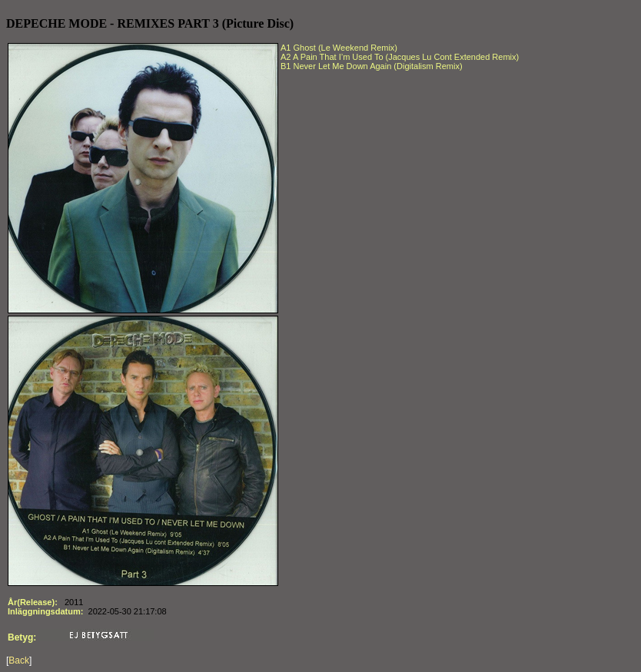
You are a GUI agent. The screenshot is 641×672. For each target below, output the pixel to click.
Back (19, 660)
